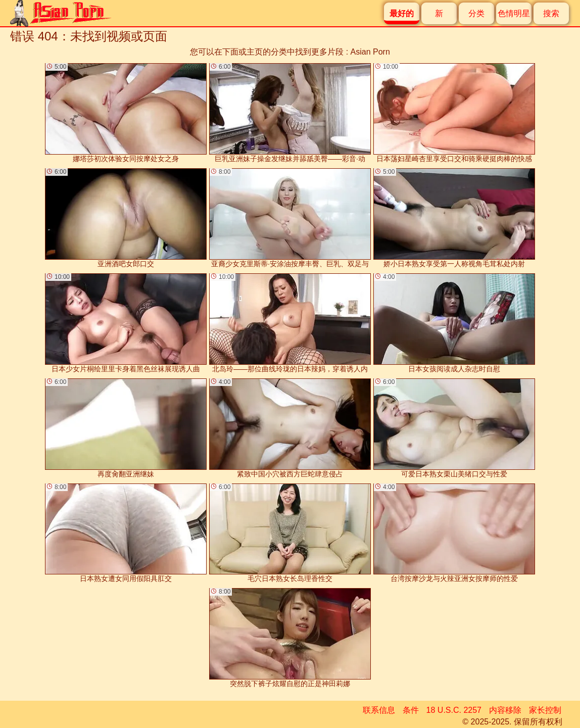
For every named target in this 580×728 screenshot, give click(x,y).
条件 (411, 710)
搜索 (551, 13)
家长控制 (545, 710)
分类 (476, 13)
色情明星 (514, 13)
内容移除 (505, 710)
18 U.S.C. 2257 (454, 710)
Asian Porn (370, 52)
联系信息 (379, 710)
